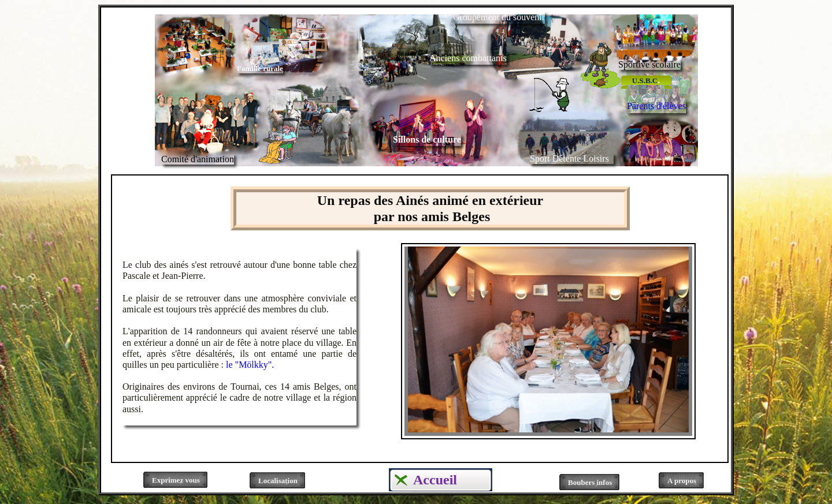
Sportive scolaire (649, 64)
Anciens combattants (468, 58)
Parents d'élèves (656, 106)
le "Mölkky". (250, 365)
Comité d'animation (198, 159)
